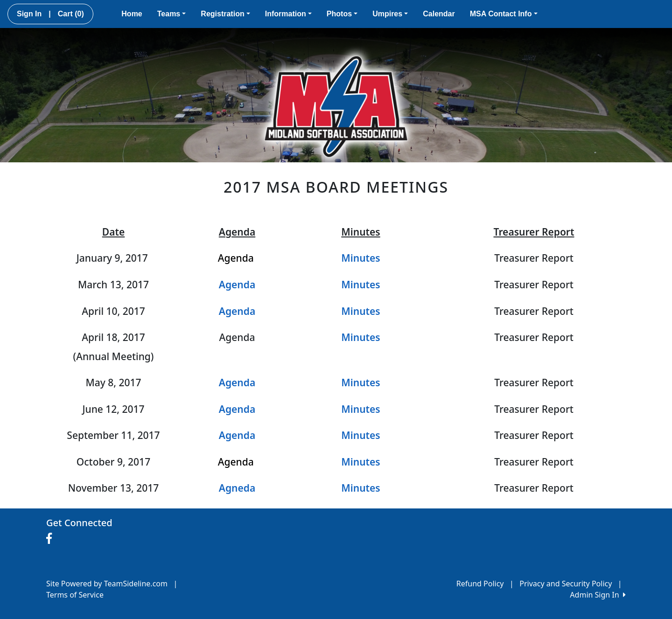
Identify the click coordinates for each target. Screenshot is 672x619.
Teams (172, 14)
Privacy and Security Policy (566, 584)
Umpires (390, 14)
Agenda (237, 409)
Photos (342, 14)
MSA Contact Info (504, 14)
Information (288, 14)
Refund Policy (480, 584)
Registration (225, 14)
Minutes (360, 258)
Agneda (237, 488)
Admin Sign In (598, 595)
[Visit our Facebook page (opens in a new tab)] (51, 539)
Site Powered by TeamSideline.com (107, 584)
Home (132, 14)
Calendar (439, 14)
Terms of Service (75, 595)
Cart (71, 14)
